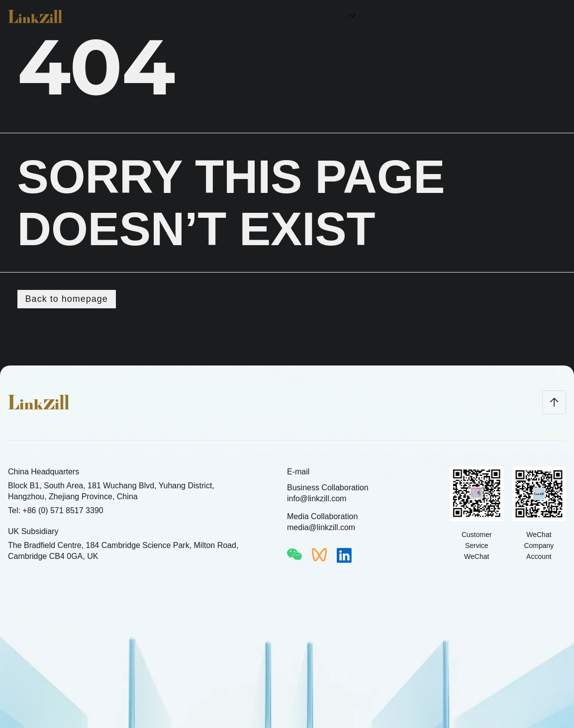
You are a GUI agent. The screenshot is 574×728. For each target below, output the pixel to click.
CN (560, 17)
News (532, 17)
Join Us (496, 17)
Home (293, 17)
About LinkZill (445, 17)
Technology (389, 17)
